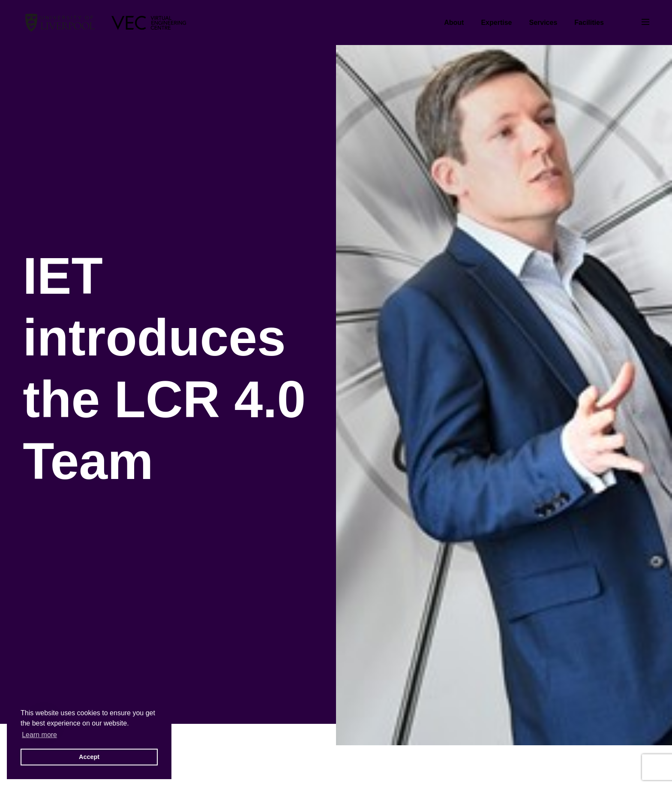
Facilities (589, 23)
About (454, 23)
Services (543, 23)
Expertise (496, 23)
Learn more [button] (39, 735)
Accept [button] (89, 757)
